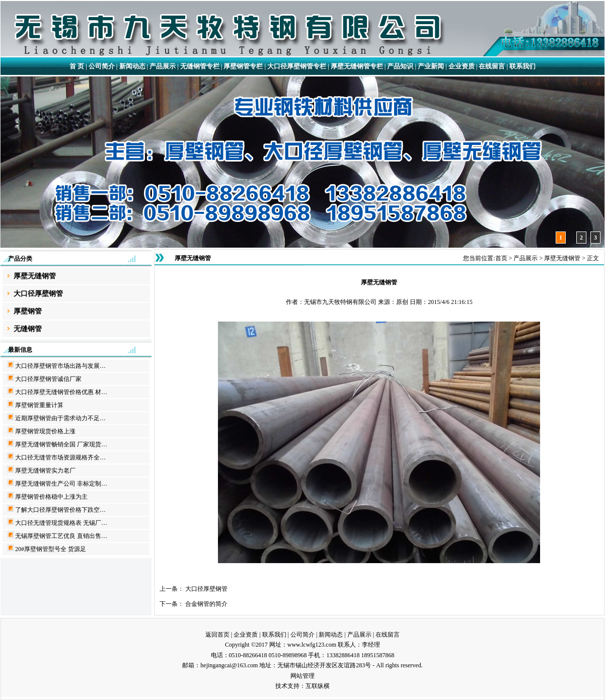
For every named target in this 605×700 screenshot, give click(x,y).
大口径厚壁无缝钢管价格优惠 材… (61, 392)
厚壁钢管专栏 (243, 66)
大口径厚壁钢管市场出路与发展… (60, 366)
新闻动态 (132, 66)
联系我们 (522, 66)
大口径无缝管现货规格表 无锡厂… (61, 523)
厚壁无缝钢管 (35, 276)
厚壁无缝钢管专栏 (357, 66)
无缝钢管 (28, 329)
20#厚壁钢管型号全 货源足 (51, 549)
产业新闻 (431, 66)
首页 (501, 258)
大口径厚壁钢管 (38, 294)
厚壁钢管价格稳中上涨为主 (51, 497)
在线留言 (492, 66)
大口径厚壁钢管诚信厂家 (48, 379)
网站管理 (302, 676)
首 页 (77, 66)
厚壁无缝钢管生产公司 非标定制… (61, 484)
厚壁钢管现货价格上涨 (45, 431)
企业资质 (462, 66)
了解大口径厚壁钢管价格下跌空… (60, 510)
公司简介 (102, 66)
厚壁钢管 (28, 311)
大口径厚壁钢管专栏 (297, 66)
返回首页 (217, 635)
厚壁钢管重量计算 (39, 405)
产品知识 (400, 66)
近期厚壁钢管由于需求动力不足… (60, 418)
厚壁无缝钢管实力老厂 (45, 471)
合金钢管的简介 (206, 604)
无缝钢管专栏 (200, 66)
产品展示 (163, 66)
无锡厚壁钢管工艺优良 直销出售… (61, 536)
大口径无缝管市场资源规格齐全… (60, 457)
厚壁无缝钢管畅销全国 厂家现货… (61, 444)
